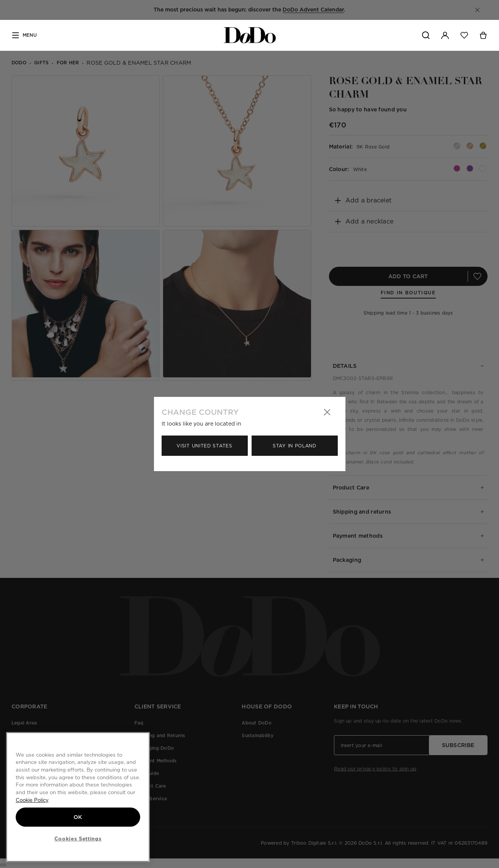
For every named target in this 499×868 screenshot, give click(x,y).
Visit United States (204, 446)
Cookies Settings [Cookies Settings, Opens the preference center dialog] (78, 839)
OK (78, 817)
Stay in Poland (294, 446)
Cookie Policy (32, 800)
